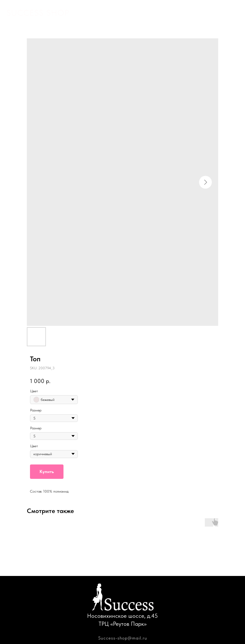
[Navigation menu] (234, 13)
